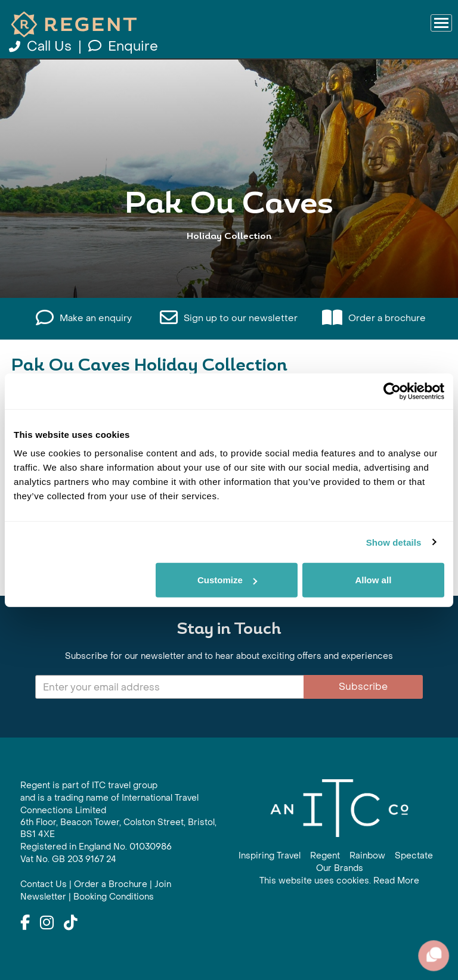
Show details (394, 542)
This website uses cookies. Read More (339, 881)
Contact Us (44, 884)
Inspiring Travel (270, 856)
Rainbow (367, 856)
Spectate (414, 856)
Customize (227, 580)
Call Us (42, 46)
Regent (325, 856)
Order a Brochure (111, 884)
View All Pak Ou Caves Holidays (229, 259)
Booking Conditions (114, 897)
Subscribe (363, 687)
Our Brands (340, 868)
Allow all (373, 580)
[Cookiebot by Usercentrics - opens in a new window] (392, 391)
